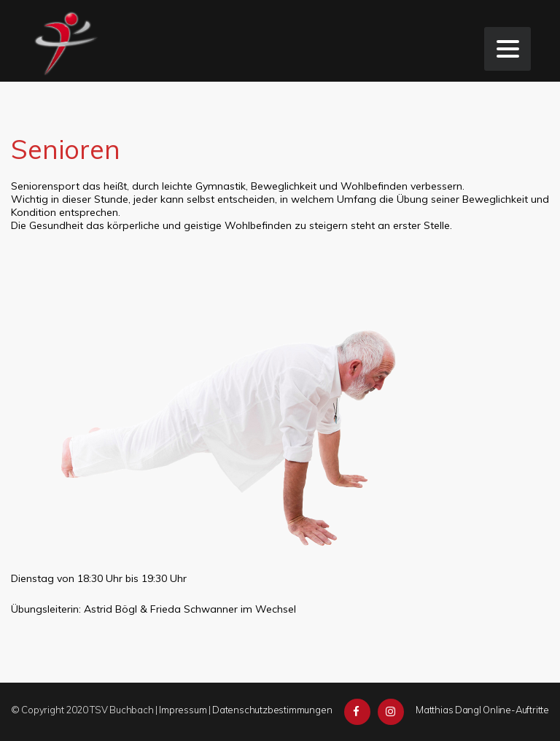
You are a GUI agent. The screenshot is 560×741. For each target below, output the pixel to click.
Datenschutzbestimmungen (272, 710)
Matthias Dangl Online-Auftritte (482, 710)
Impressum (183, 710)
